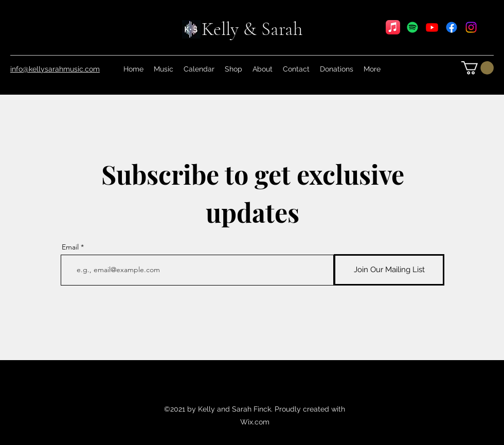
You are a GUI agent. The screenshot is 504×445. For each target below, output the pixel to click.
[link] (478, 68)
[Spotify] (412, 27)
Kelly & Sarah (252, 29)
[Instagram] (471, 27)
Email (70, 247)
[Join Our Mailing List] (389, 270)
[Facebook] (452, 27)
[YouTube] (432, 27)
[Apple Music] (393, 27)
